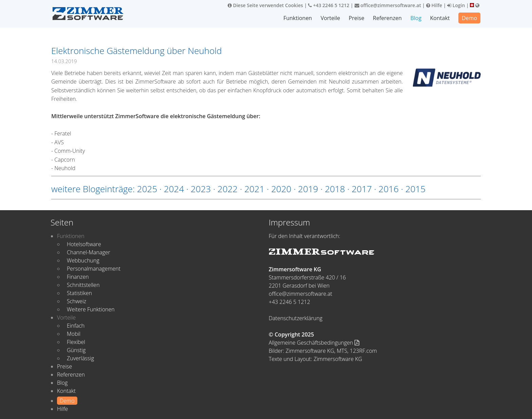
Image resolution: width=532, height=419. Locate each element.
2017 (362, 189)
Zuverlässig (80, 358)
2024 (174, 189)
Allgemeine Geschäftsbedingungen (314, 343)
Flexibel (76, 342)
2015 (415, 189)
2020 (281, 189)
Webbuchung (83, 260)
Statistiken (79, 293)
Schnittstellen (83, 285)
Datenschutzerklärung (296, 318)
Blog (416, 18)
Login (456, 5)
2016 (389, 189)
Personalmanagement (94, 269)
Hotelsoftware (84, 244)
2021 (254, 189)
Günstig (76, 350)
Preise (357, 18)
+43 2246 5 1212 (329, 5)
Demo (469, 18)
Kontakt (440, 18)
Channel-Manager (89, 252)
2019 (308, 189)
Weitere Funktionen (91, 309)
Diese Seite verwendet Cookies (265, 5)
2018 (335, 189)
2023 (201, 189)
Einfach (76, 326)
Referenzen (387, 18)
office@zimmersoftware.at (388, 5)
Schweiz (77, 301)
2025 (147, 189)
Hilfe (434, 5)
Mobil (74, 334)
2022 (227, 189)
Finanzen (78, 277)
